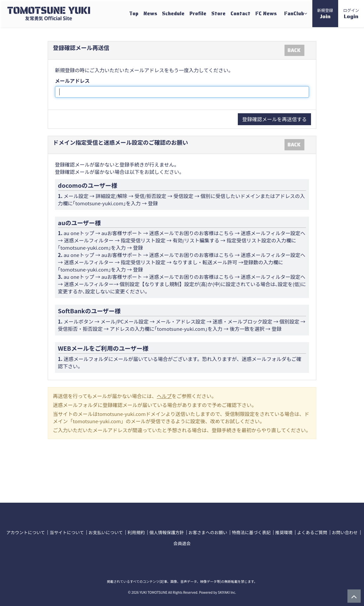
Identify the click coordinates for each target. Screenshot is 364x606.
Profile (198, 14)
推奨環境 (284, 532)
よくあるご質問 (312, 532)
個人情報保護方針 (167, 532)
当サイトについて (67, 532)
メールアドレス (72, 81)
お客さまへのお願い (208, 532)
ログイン (351, 14)
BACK (294, 50)
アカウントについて (26, 532)
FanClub (296, 14)
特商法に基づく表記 (251, 532)
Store (218, 14)
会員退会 (182, 543)
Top (134, 14)
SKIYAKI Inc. (227, 592)
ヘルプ (164, 396)
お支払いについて (106, 532)
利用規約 (136, 532)
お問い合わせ (345, 532)
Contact (240, 14)
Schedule (173, 14)
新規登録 (325, 14)
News (150, 14)
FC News (266, 14)
